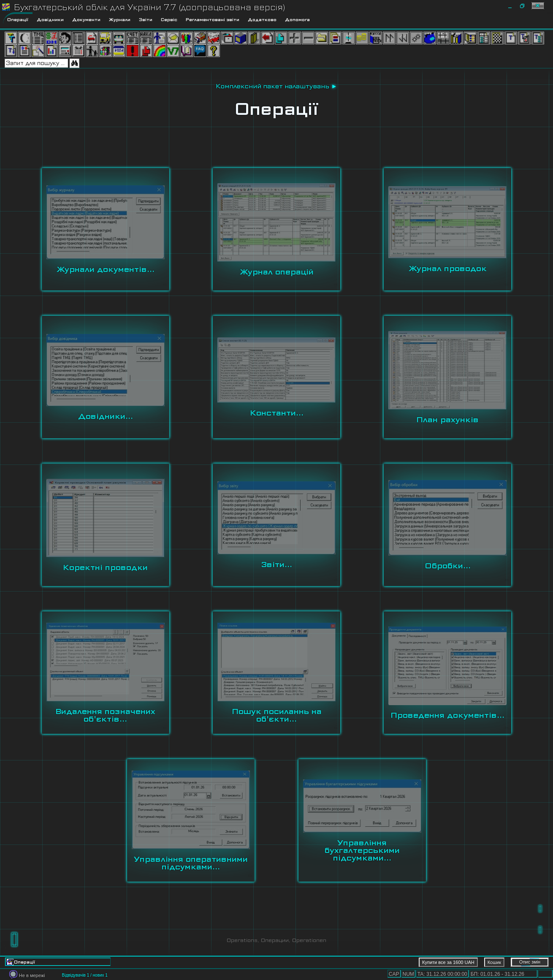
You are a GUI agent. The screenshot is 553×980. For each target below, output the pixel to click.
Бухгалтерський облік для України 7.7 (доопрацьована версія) (150, 7)
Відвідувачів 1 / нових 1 (84, 975)
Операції (276, 109)
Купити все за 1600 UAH (448, 962)
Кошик (494, 962)
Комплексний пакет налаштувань (272, 86)
